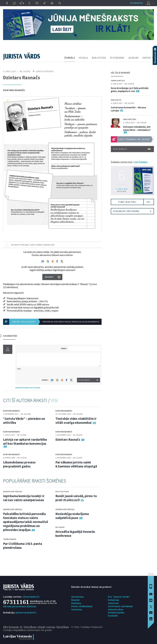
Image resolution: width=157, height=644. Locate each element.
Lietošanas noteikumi (120, 606)
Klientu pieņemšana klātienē (20, 606)
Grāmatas (77, 609)
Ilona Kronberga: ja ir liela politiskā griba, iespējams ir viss (130, 90)
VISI (54, 400)
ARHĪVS (147, 58)
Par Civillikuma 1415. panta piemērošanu (23, 546)
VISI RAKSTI (132, 149)
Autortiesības (116, 609)
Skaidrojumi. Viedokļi (13, 491)
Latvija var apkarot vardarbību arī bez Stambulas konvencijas (25, 442)
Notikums (60, 527)
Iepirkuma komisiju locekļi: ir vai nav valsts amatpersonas (24, 498)
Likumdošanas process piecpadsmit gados (19, 464)
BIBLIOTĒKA (99, 58)
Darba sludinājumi (82, 606)
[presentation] (85, 372)
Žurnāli (75, 600)
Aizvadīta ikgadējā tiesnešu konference (75, 534)
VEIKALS (83, 58)
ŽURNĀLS (70, 58)
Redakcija (114, 600)
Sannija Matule (118, 81)
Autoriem (113, 603)
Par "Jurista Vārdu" (119, 597)
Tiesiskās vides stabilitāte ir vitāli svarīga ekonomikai (76, 421)
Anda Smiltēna (130, 119)
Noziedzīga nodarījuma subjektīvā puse (72, 516)
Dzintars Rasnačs (14, 90)
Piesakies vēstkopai (132, 211)
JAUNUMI (134, 58)
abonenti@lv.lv (31, 597)
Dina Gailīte (116, 100)
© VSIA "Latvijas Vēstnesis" (87, 627)
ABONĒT (49, 277)
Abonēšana (77, 597)
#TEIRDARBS (117, 58)
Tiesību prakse (10, 539)
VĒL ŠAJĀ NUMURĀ (120, 73)
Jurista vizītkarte (45, 71)
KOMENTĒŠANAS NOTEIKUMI (28, 388)
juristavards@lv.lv (26, 613)
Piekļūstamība (116, 613)
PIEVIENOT (85, 380)
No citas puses (62, 491)
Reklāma (76, 603)
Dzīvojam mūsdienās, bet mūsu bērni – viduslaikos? (137, 128)
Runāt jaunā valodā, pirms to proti (76, 498)
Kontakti (113, 616)
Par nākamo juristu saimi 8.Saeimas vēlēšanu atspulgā (76, 464)
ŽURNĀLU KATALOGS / (129, 162)
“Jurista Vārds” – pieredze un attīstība (24, 421)
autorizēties (136, 3)
